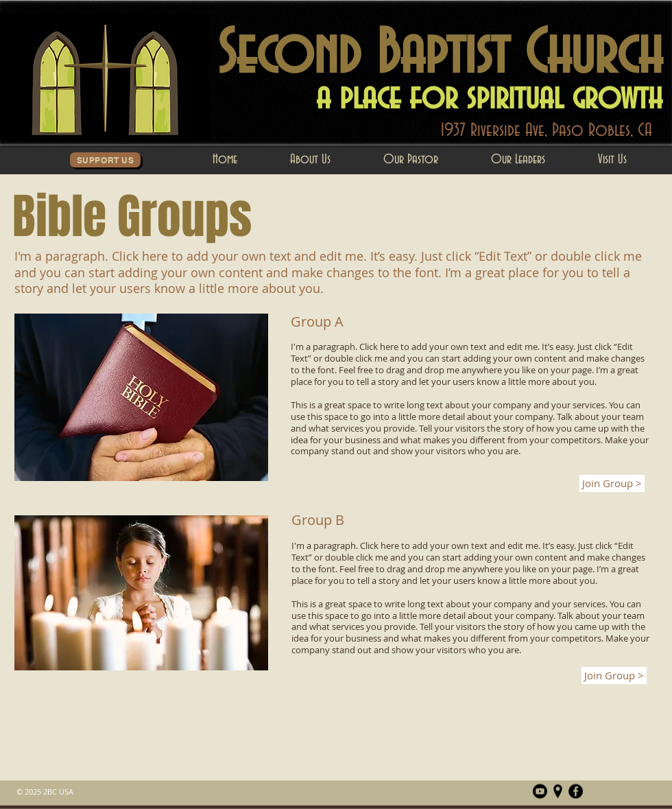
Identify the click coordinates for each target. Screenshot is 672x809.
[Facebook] (576, 792)
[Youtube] (540, 792)
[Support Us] (105, 160)
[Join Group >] (612, 483)
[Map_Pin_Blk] (558, 792)
